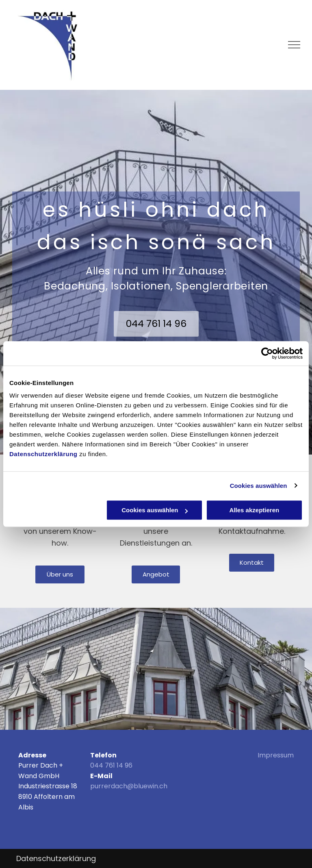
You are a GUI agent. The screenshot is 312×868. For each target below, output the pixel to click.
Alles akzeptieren (255, 510)
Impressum (276, 755)
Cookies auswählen (259, 486)
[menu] (294, 45)
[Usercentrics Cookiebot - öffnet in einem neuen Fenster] (267, 353)
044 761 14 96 (111, 765)
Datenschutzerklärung (43, 454)
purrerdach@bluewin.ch (129, 786)
